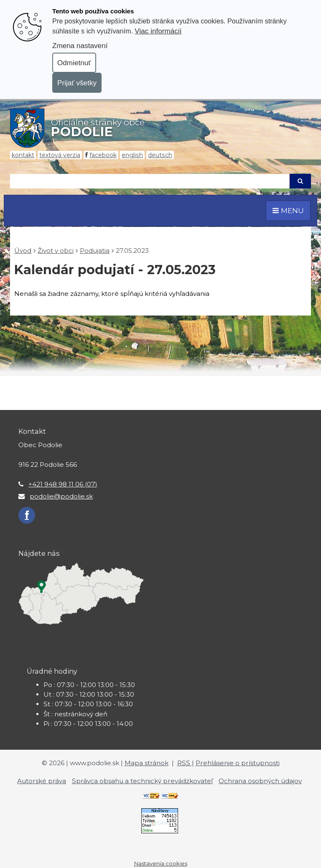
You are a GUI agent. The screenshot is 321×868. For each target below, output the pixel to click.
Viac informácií (158, 31)
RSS (185, 763)
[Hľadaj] (150, 181)
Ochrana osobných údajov (260, 781)
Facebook (103, 155)
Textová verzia (60, 155)
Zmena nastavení (80, 46)
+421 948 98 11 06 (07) (63, 484)
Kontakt (23, 155)
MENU (288, 210)
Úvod (23, 251)
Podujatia (95, 251)
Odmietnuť (74, 63)
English (132, 155)
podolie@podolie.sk (61, 496)
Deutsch (160, 155)
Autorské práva (42, 781)
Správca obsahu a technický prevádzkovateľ (142, 781)
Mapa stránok (146, 763)
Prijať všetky (77, 83)
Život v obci (56, 251)
